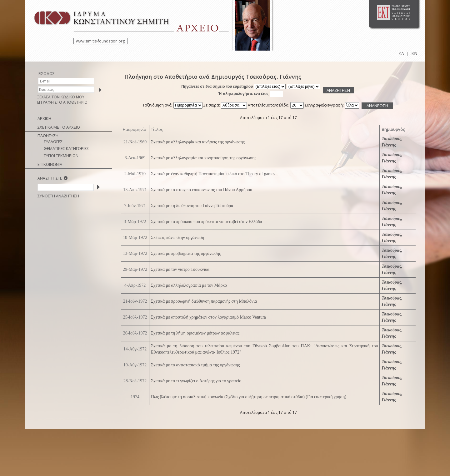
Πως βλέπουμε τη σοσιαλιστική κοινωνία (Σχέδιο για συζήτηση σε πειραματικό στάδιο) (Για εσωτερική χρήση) (249, 397)
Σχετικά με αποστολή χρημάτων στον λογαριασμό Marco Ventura (208, 317)
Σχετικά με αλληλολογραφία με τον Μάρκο (189, 285)
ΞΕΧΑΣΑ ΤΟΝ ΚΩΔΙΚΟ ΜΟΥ (61, 97)
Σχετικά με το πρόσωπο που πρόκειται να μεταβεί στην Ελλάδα (207, 222)
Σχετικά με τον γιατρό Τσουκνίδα (180, 269)
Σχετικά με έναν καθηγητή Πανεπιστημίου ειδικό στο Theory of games (213, 174)
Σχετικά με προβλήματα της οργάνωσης (186, 253)
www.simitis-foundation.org (100, 41)
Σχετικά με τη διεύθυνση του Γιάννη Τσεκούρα (192, 206)
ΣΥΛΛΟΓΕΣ (53, 141)
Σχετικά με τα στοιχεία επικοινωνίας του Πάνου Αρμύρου (202, 190)
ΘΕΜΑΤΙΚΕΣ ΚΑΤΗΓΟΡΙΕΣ (66, 148)
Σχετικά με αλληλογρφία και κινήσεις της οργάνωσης (198, 142)
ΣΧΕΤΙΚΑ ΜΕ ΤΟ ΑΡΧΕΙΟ (59, 127)
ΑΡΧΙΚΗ (44, 118)
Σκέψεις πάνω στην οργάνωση (177, 238)
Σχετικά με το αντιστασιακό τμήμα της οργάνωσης (195, 365)
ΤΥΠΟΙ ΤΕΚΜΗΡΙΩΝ (61, 156)
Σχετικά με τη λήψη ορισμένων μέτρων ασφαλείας (195, 333)
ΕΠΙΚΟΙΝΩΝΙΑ (50, 164)
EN (414, 54)
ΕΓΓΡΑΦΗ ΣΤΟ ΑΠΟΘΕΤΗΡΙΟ (62, 102)
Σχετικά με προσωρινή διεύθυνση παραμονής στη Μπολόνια (204, 301)
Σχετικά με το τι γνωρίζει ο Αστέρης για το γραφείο (196, 381)
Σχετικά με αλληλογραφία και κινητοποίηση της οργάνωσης (204, 158)
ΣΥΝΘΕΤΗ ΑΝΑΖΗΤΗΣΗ (58, 196)
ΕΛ (401, 54)
